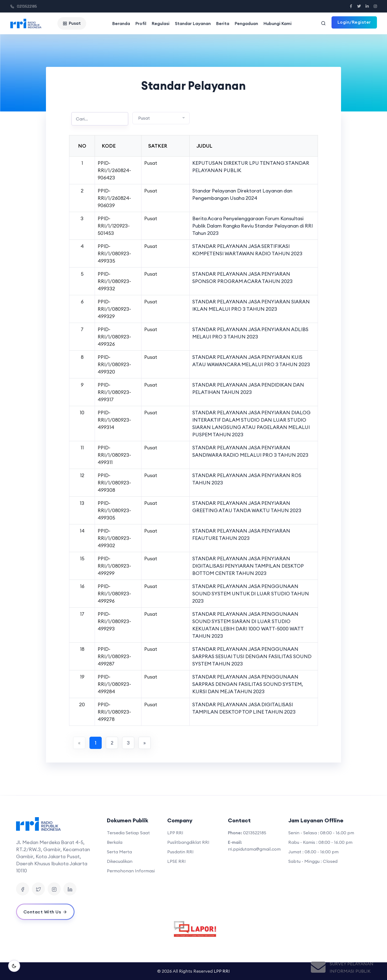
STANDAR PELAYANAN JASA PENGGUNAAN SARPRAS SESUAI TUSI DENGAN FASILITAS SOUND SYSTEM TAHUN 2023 (252, 656)
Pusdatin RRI (180, 852)
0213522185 (24, 6)
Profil (141, 23)
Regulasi (161, 23)
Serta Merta (119, 852)
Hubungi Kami (278, 23)
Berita (223, 23)
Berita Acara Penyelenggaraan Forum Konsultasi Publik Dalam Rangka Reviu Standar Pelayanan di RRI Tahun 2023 (253, 226)
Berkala (115, 842)
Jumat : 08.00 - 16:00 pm (313, 852)
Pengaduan (246, 23)
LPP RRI (175, 833)
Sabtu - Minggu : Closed (313, 861)
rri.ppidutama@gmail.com (254, 849)
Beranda (121, 23)
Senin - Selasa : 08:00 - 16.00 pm (321, 833)
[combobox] (161, 118)
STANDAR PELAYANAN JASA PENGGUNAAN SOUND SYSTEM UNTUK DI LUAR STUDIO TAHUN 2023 (251, 594)
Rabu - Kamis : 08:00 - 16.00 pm (320, 842)
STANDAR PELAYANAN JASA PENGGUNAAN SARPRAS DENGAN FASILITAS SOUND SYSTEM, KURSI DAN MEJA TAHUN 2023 (248, 684)
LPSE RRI (177, 861)
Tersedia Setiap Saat (128, 833)
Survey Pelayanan (352, 964)
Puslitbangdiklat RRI (188, 842)
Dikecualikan (120, 861)
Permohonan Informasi (131, 871)
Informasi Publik (350, 971)
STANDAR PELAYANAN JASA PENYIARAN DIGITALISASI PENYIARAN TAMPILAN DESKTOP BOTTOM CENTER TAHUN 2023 (248, 566)
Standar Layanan (193, 23)
